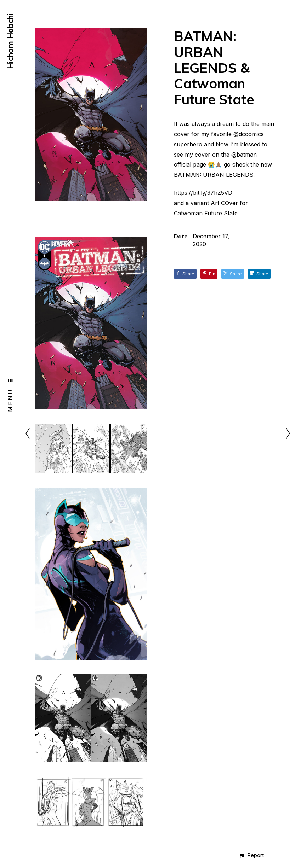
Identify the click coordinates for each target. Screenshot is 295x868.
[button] (251, 855)
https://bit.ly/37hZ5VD (203, 193)
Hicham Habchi (10, 41)
